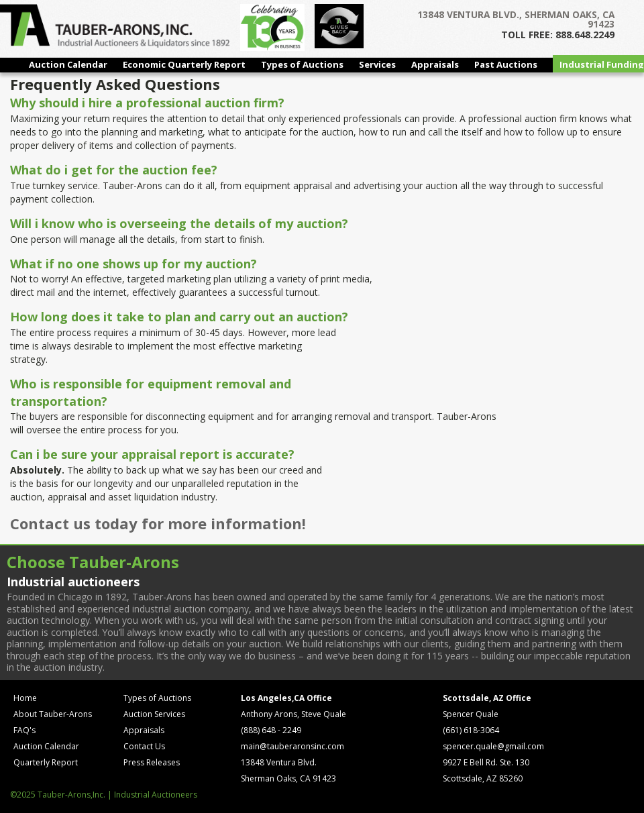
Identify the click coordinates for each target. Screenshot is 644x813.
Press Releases (152, 762)
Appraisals (435, 64)
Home (25, 698)
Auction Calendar (68, 64)
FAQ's (24, 730)
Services (377, 64)
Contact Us (144, 746)
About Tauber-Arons (53, 714)
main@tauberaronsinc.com (292, 746)
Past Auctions (506, 64)
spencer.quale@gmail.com (493, 746)
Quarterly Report (46, 762)
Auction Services (154, 714)
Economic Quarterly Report (184, 64)
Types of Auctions (302, 64)
